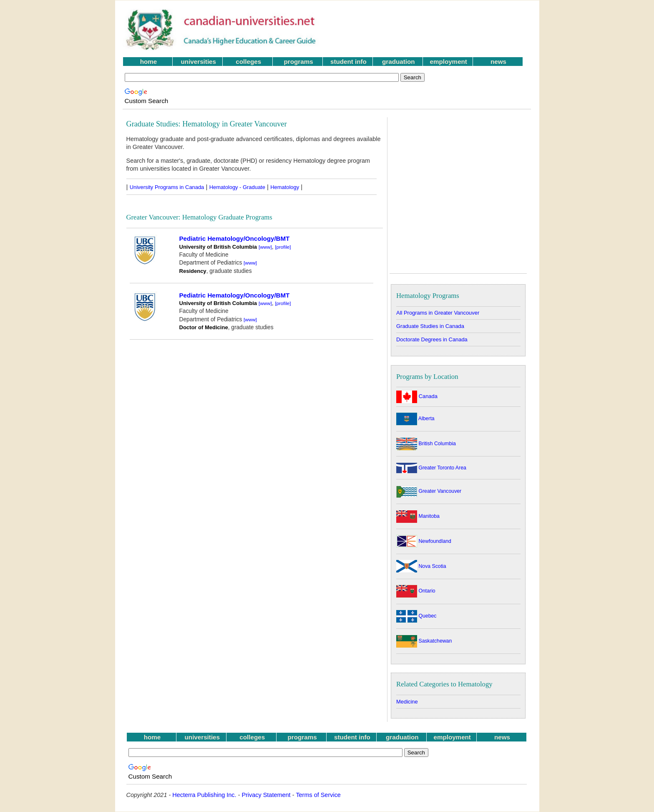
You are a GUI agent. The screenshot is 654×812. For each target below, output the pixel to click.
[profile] (283, 247)
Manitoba (418, 516)
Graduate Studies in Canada (430, 326)
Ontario (416, 591)
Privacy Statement (266, 795)
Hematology (285, 187)
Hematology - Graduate (237, 187)
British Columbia (426, 444)
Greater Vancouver (429, 491)
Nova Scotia (421, 566)
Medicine (407, 702)
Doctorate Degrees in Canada (432, 339)
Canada (417, 396)
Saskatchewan (424, 641)
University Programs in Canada (167, 187)
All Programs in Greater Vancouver (438, 313)
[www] (265, 247)
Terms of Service (318, 795)
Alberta (415, 419)
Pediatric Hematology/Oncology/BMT (235, 238)
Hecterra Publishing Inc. (204, 795)
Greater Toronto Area (431, 468)
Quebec (416, 616)
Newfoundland (424, 541)
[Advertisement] (431, 30)
